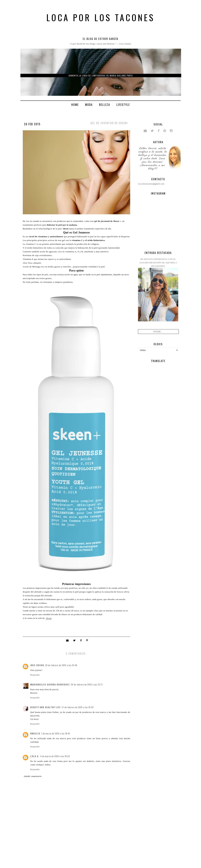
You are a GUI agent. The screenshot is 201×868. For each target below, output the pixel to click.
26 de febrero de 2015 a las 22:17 (87, 684)
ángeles (35, 733)
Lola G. (35, 756)
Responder (35, 675)
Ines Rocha (37, 665)
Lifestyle (123, 105)
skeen (49, 618)
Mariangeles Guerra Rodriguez (50, 684)
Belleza (105, 105)
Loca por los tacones (101, 17)
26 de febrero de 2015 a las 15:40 (61, 665)
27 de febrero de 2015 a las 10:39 (78, 707)
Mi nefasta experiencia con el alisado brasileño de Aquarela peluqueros (158, 263)
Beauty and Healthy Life (45, 707)
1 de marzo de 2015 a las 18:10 (56, 733)
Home (75, 105)
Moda (89, 105)
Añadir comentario (33, 776)
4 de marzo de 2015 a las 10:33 (55, 756)
